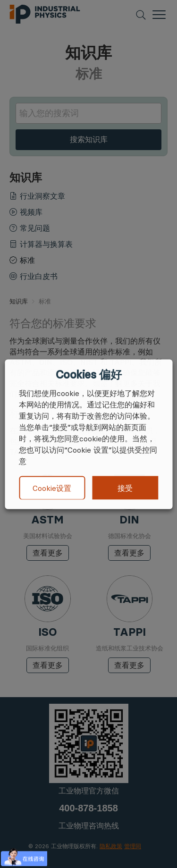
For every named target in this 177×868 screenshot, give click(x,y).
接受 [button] (125, 488)
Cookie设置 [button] (52, 488)
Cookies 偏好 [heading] (88, 374)
